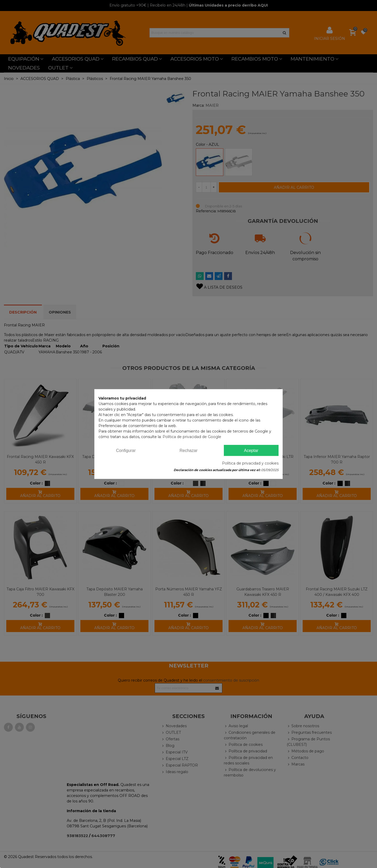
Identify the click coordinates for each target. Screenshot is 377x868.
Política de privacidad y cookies (250, 463)
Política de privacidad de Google (192, 437)
